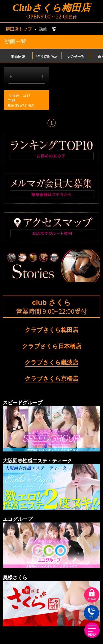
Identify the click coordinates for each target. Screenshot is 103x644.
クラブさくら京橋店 (51, 379)
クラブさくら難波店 (51, 362)
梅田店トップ (19, 29)
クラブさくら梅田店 (51, 330)
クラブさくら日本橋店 (52, 346)
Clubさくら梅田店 (51, 8)
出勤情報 (18, 56)
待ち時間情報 (47, 56)
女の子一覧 (76, 56)
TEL (91, 613)
